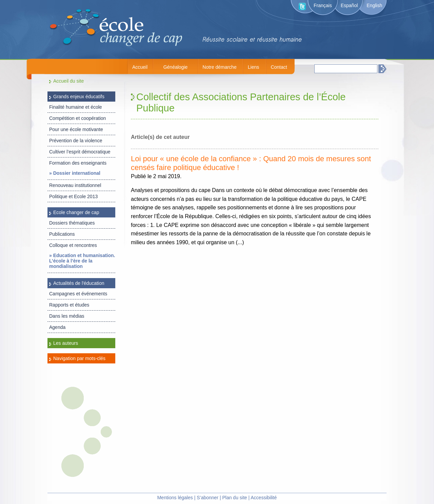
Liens (253, 67)
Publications (62, 234)
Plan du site (234, 498)
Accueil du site (68, 81)
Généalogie (176, 67)
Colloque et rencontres (73, 245)
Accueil (140, 67)
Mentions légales (175, 498)
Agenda (57, 327)
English (374, 5)
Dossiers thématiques (72, 223)
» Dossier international (75, 173)
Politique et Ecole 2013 (73, 196)
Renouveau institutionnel (75, 185)
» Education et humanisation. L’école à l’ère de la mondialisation (82, 261)
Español (349, 5)
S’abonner (208, 498)
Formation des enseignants (78, 163)
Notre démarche (219, 67)
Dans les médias (67, 316)
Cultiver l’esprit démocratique (80, 152)
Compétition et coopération (77, 118)
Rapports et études (69, 305)
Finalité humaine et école (76, 107)
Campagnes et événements (78, 294)
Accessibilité (264, 498)
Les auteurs (66, 343)
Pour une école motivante (76, 129)
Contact (279, 67)
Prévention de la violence (76, 141)
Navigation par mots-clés (79, 358)
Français (323, 5)
